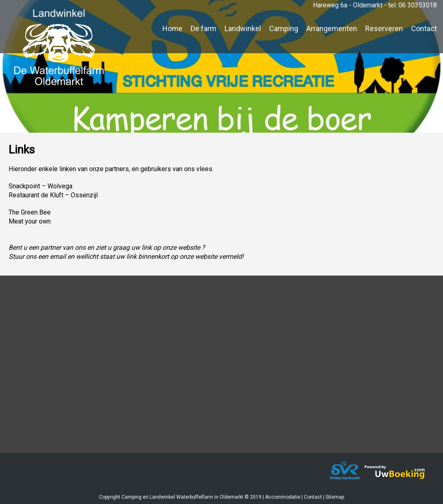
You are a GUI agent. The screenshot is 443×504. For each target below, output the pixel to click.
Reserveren (384, 28)
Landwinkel (243, 28)
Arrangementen (332, 28)
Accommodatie (283, 497)
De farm (204, 28)
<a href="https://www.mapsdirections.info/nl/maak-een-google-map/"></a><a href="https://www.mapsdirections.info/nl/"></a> (221, 370)
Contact (424, 28)
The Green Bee (30, 212)
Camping (284, 28)
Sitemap (335, 497)
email (58, 257)
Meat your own (30, 221)
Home (172, 28)
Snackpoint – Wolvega (40, 186)
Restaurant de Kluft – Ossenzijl (53, 195)
